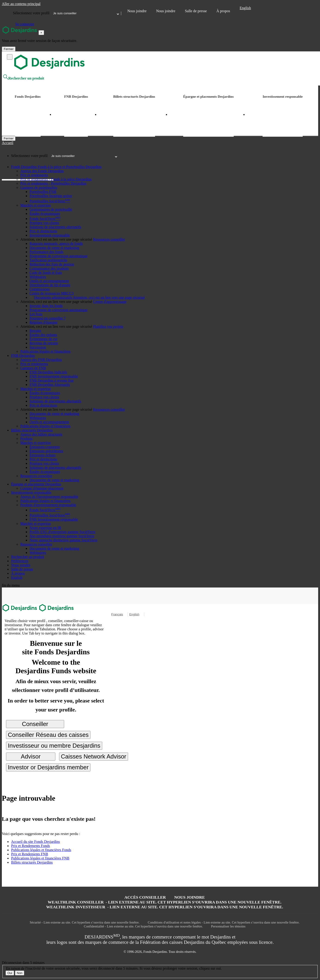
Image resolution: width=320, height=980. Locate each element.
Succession (38, 347)
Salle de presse (196, 11)
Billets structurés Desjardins (32, 862)
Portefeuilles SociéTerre (50, 201)
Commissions (40, 289)
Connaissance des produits (49, 268)
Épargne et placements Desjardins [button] (208, 97)
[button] (24, 167)
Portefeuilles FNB (43, 192)
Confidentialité (143, 926)
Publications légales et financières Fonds (41, 850)
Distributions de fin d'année (50, 285)
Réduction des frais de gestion (52, 264)
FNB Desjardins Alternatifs (50, 385)
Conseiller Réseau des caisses (48, 735)
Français (117, 614)
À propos (223, 11)
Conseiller (35, 724)
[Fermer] (9, 138)
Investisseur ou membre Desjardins (54, 746)
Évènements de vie (43, 339)
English (245, 8)
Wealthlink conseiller (165, 902)
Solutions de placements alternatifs (55, 227)
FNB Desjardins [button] (76, 97)
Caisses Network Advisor (94, 756)
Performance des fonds (46, 252)
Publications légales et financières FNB (40, 858)
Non (20, 973)
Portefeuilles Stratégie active (51, 196)
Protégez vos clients (44, 223)
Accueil (8, 143)
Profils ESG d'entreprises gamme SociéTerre (62, 532)
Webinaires (38, 277)
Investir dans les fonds (46, 306)
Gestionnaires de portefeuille (51, 209)
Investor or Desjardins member (48, 767)
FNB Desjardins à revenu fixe (52, 380)
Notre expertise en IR (45, 528)
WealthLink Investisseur (165, 907)
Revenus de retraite (44, 343)
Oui (10, 973)
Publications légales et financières (45, 351)
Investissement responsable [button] (283, 97)
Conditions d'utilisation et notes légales (224, 922)
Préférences (20, 561)
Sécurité (85, 922)
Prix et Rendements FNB (30, 854)
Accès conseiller (145, 897)
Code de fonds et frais (46, 273)
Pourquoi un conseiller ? (48, 318)
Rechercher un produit (24, 78)
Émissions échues (43, 455)
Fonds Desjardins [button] (28, 97)
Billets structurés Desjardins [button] (134, 97)
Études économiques (45, 214)
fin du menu (11, 585)
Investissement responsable (50, 235)
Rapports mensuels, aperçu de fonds (56, 244)
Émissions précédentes (46, 451)
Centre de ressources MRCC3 (52, 293)
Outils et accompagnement (49, 281)
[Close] (41, 33)
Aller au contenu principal (21, 4)
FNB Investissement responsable (54, 376)
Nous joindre (137, 11)
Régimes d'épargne (43, 322)
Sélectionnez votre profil (31, 13)
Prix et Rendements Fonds (30, 846)
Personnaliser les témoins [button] (228, 926)
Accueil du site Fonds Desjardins (36, 842)
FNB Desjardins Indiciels (48, 372)
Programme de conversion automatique (58, 256)
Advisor (31, 756)
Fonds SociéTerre (45, 219)
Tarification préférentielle (48, 260)
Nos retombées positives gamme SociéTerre (62, 536)
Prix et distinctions (43, 231)
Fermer (9, 49)
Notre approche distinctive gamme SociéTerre (63, 540)
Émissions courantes (45, 447)
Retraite (35, 331)
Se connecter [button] (25, 24)
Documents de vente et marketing (54, 248)
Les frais (36, 314)
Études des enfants (43, 335)
